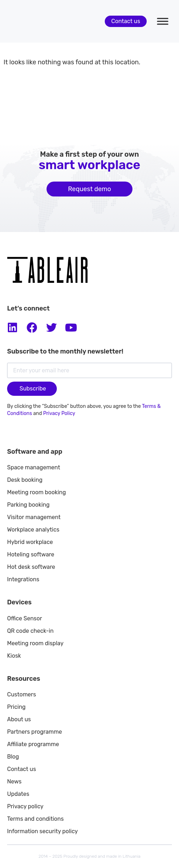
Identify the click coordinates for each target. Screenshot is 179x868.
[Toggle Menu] (163, 21)
